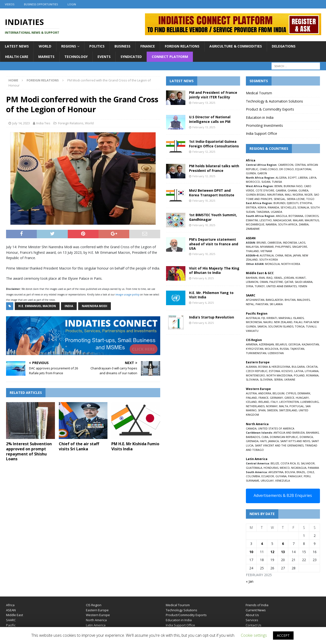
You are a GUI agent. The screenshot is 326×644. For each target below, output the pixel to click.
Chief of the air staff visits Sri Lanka (79, 446)
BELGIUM (278, 393)
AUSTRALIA (267, 255)
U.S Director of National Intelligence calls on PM (210, 119)
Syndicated (131, 57)
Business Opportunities (41, 4)
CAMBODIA (274, 242)
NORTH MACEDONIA (279, 375)
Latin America (96, 625)
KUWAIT (301, 278)
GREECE (289, 398)
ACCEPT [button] (283, 635)
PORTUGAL (297, 406)
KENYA (262, 207)
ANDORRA (265, 393)
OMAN (264, 282)
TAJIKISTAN (297, 349)
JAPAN (297, 255)
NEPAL (250, 304)
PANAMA (313, 468)
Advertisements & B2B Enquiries (283, 495)
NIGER (308, 195)
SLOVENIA (266, 379)
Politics (97, 46)
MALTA (284, 406)
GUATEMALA (254, 468)
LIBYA (313, 178)
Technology (76, 57)
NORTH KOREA (291, 264)
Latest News (17, 46)
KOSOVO (287, 371)
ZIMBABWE (253, 229)
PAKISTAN (262, 304)
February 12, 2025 (204, 152)
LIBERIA (303, 178)
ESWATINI (252, 220)
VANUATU (252, 331)
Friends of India (257, 605)
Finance (148, 46)
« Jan (250, 581)
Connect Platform (170, 57)
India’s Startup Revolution (212, 317)
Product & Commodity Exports (270, 109)
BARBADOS (253, 437)
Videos (10, 4)
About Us (252, 615)
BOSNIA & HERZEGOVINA (274, 367)
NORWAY (272, 406)
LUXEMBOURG (310, 402)
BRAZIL (301, 472)
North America (96, 620)
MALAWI (298, 220)
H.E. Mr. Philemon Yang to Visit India (211, 295)
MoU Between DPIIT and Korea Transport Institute (212, 193)
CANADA (251, 428)
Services (252, 620)
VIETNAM (266, 251)
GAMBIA (281, 190)
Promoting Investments (264, 125)
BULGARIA (298, 367)
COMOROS (312, 216)
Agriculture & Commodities (236, 46)
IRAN (262, 278)
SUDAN (266, 182)
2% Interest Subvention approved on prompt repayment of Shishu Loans (29, 451)
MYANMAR (267, 247)
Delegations (284, 46)
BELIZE (275, 463)
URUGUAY (267, 481)
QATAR (289, 282)
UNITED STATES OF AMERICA (276, 428)
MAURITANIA (275, 195)
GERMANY (276, 398)
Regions (69, 46)
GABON (262, 173)
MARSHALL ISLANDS (291, 318)
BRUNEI (261, 242)
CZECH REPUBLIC (257, 371)
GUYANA (281, 476)
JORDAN (289, 278)
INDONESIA (290, 242)
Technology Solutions (182, 610)
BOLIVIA (290, 472)
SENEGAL (280, 199)
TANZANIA (263, 212)
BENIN (278, 186)
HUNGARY (302, 398)
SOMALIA (303, 207)
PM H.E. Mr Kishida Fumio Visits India (135, 446)
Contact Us (254, 625)
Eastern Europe (97, 610)
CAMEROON (286, 165)
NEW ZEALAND (283, 322)
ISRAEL (278, 278)
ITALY (274, 402)
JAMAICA (273, 441)
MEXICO (285, 468)
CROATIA (312, 367)
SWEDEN (272, 410)
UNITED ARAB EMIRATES (281, 286)
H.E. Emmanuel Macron (37, 306)
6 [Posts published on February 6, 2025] (283, 544)
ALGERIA (281, 178)
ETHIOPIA (306, 203)
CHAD (263, 169)
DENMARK (304, 393)
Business (122, 46)
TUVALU (311, 326)
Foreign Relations (182, 46)
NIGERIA (298, 195)
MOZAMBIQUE (255, 224)
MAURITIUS (312, 220)
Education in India (260, 117)
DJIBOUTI (293, 203)
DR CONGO (287, 169)
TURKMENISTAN (256, 353)
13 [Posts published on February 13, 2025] (283, 552)
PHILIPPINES (283, 247)
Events (104, 57)
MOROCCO (253, 182)
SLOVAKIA (252, 379)
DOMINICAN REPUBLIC (284, 437)
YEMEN (303, 286)
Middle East (15, 615)
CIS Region (94, 605)
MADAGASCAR (282, 220)
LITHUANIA (312, 371)
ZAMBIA (304, 224)
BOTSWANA (296, 216)
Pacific (11, 625)
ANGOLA (281, 216)
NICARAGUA (299, 468)
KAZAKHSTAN (310, 344)
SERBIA (278, 379)
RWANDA (273, 207)
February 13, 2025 (204, 103)
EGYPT (292, 178)
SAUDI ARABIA (304, 282)
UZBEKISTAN (276, 353)
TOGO (310, 199)
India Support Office (262, 133)
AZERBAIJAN (266, 344)
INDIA (288, 255)
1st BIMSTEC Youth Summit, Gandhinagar (213, 217)
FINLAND (251, 398)
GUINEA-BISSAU (256, 195)
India (69, 306)
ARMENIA (252, 344)
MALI (288, 195)
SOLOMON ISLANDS (281, 326)
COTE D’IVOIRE (265, 190)
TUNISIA (277, 182)
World (45, 46)
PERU (307, 476)
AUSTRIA (251, 393)
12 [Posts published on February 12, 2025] (272, 552)
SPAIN (262, 410)
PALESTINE (276, 282)
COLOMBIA (253, 476)
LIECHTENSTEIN (289, 402)
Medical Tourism (259, 93)
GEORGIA (294, 344)
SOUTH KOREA (269, 259)
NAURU (268, 322)
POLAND (299, 375)
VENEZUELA (283, 481)
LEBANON (252, 282)
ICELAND (251, 402)
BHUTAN (290, 300)
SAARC (11, 620)
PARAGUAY (295, 476)
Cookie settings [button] (254, 635)
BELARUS (281, 344)
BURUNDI (279, 203)
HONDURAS (271, 468)
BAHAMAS (312, 433)
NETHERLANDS (255, 406)
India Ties (43, 123)
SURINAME (253, 481)
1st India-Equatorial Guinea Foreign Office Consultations (214, 144)
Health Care (17, 57)
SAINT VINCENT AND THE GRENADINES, (280, 445)
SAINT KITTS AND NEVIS (295, 441)
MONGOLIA (272, 264)
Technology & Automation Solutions (274, 101)
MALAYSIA (252, 247)
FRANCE (263, 398)
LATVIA (299, 371)
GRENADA (252, 441)
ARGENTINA (276, 472)
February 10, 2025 (204, 201)
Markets (46, 57)
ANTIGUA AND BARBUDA (289, 433)
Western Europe (98, 615)
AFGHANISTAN (255, 300)
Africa (10, 605)
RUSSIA (284, 349)
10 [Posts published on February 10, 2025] (251, 552)
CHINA (279, 255)
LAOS (302, 242)
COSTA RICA (288, 463)
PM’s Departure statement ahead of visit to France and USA (214, 244)
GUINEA (303, 190)
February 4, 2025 (203, 323)
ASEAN (251, 238)
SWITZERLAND (288, 410)
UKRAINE (290, 379)
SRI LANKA (276, 304)
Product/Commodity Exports (186, 615)
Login (72, 4)
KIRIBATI (272, 318)
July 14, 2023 (21, 123)
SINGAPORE (300, 247)
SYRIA (250, 286)
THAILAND (252, 251)
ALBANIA (251, 367)
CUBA (265, 437)
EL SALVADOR (306, 463)
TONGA (300, 326)
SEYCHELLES (288, 207)
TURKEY (260, 286)
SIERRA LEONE (296, 199)
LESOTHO (266, 220)
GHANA (292, 190)
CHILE (311, 472)
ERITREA (251, 207)
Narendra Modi (95, 306)
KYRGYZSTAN (255, 349)
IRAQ (269, 278)
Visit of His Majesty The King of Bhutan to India (214, 270)
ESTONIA (274, 371)
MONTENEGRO (255, 375)
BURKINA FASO (293, 186)
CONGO (273, 169)
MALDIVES (303, 300)
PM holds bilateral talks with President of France (214, 168)
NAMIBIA (271, 224)
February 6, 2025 (203, 278)
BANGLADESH (274, 300)
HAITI (263, 441)
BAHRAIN (252, 278)
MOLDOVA (272, 349)
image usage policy (127, 294)
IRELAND (264, 402)
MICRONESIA (254, 322)
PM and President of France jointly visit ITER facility (213, 95)
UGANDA (277, 212)
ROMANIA (312, 375)
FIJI (263, 318)
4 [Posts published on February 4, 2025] (262, 544)
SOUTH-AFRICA (288, 224)
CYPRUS (291, 393)
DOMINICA (306, 437)
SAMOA (262, 326)
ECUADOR (268, 476)
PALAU (298, 322)
